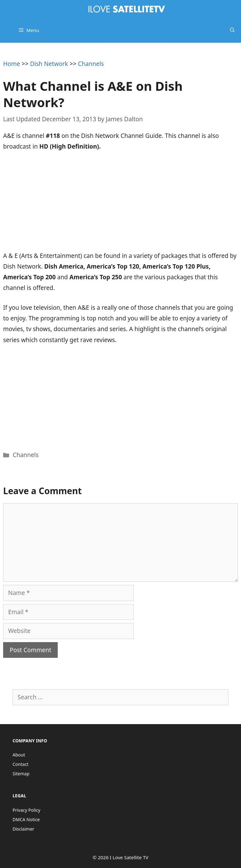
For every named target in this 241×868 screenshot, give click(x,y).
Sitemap (21, 774)
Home (12, 64)
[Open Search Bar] (232, 30)
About (19, 755)
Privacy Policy (26, 810)
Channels (91, 64)
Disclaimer (23, 829)
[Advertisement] (120, 205)
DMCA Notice (26, 819)
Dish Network (49, 64)
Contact (21, 764)
